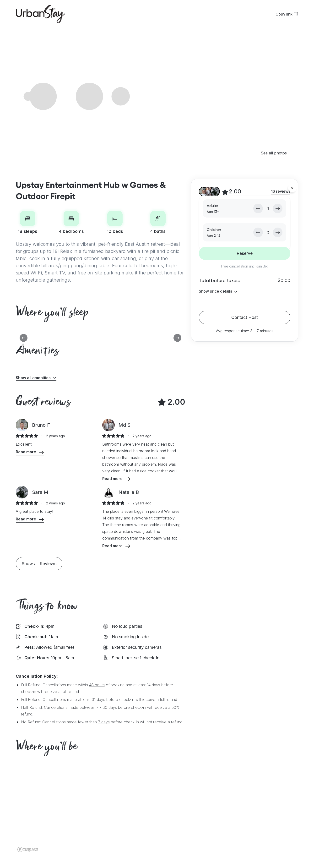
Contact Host (245, 317)
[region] (157, 809)
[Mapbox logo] (28, 849)
